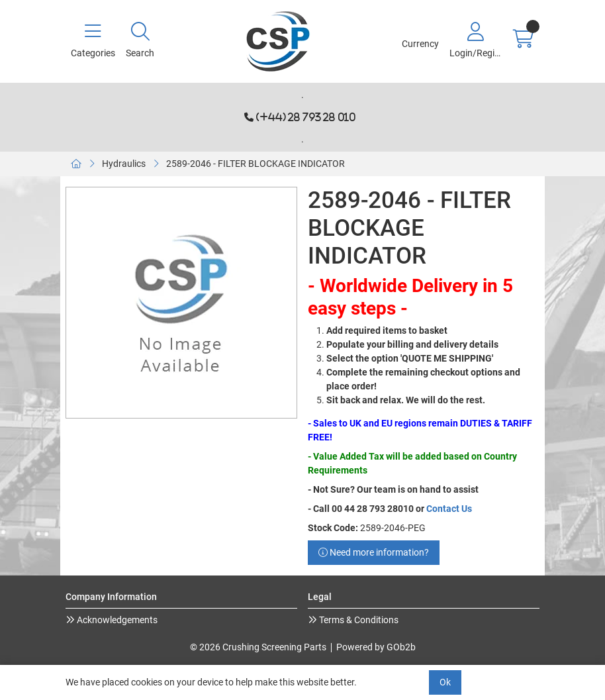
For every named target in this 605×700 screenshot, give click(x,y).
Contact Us (449, 509)
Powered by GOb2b (376, 647)
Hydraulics (124, 164)
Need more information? (374, 552)
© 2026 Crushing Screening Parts (258, 647)
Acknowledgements (116, 620)
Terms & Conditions (358, 620)
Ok (445, 682)
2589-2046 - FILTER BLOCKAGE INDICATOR (256, 164)
